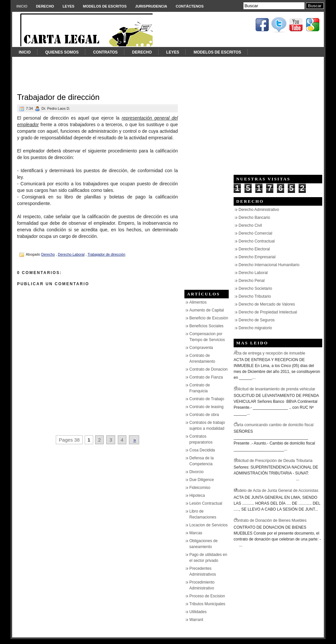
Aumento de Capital (207, 310)
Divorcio (196, 472)
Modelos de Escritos (105, 6)
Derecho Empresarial (257, 257)
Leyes (69, 6)
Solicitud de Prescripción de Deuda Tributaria (273, 461)
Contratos (105, 52)
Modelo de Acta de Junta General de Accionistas (276, 491)
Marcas (196, 533)
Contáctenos (190, 6)
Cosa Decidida (202, 450)
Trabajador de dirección (58, 97)
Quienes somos (62, 52)
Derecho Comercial (255, 233)
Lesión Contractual (206, 503)
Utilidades (198, 612)
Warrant (196, 620)
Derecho (45, 6)
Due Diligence (202, 480)
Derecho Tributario (255, 296)
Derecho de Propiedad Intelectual (268, 312)
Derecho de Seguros (257, 320)
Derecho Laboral (71, 254)
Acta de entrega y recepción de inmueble (269, 353)
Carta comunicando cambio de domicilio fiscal (273, 425)
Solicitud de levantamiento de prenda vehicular (274, 389)
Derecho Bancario (254, 218)
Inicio (22, 6)
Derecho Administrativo (259, 210)
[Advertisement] (168, 72)
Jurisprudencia (151, 6)
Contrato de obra (204, 415)
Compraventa (201, 348)
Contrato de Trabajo (207, 399)
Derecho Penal (252, 281)
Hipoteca (197, 495)
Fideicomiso (200, 488)
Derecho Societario (255, 288)
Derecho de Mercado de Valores (267, 304)
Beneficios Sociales (206, 326)
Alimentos (198, 302)
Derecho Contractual (257, 241)
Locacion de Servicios (209, 525)
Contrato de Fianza (206, 377)
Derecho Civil (250, 225)
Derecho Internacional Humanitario (269, 265)
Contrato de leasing (206, 407)
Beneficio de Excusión (209, 318)
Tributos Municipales (207, 604)
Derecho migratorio (255, 328)
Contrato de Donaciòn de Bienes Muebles (270, 520)
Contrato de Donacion (209, 369)
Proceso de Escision (207, 596)
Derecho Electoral (254, 249)
